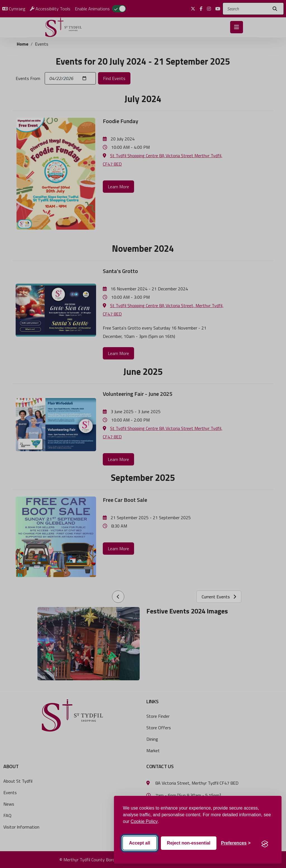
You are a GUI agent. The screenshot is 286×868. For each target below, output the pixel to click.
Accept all (140, 843)
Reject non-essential (189, 843)
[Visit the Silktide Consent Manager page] (265, 843)
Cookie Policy (144, 821)
